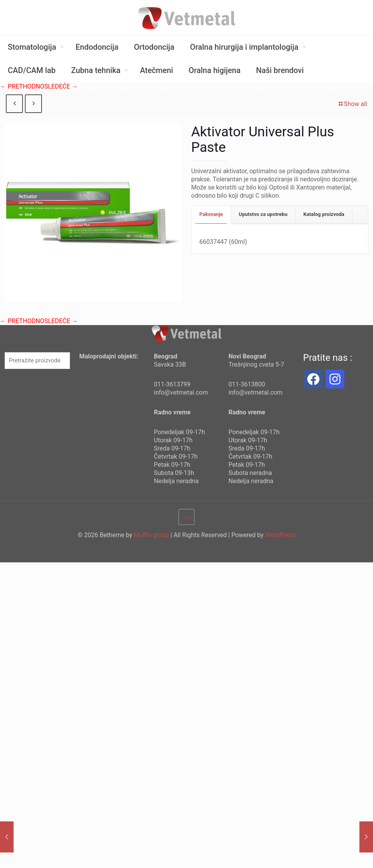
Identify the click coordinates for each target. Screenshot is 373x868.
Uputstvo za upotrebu (263, 214)
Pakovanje (211, 214)
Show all (352, 104)
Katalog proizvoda (324, 214)
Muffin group (151, 535)
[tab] (211, 215)
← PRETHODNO (22, 86)
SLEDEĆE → (61, 86)
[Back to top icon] (186, 517)
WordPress (280, 535)
